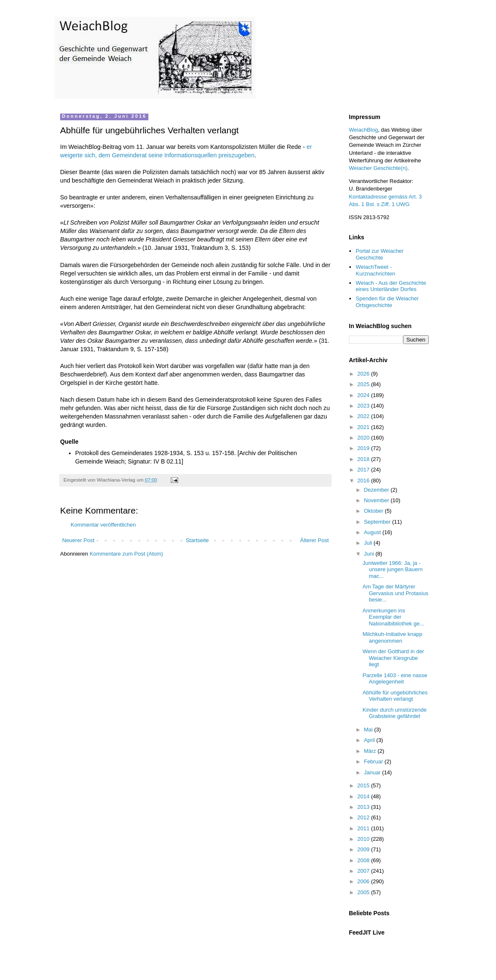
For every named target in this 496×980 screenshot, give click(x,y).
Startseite (197, 540)
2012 (364, 817)
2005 (364, 892)
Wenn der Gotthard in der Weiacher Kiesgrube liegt (393, 658)
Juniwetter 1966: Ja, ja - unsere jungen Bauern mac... (392, 569)
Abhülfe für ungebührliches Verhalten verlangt (395, 696)
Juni (370, 554)
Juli (369, 543)
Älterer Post (314, 540)
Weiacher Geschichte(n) (378, 168)
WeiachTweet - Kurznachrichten (375, 270)
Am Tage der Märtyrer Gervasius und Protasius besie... (395, 593)
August (373, 532)
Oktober (375, 511)
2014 (364, 796)
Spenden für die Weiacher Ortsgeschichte (387, 302)
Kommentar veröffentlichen (103, 525)
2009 (364, 849)
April (370, 740)
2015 (364, 785)
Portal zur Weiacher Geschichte (380, 254)
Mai (369, 730)
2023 (364, 406)
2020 (364, 438)
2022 (364, 416)
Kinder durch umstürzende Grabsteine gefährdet (394, 713)
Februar (374, 761)
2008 (364, 860)
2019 (364, 448)
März (371, 751)
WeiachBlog (363, 130)
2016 (364, 481)
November (377, 500)
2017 (364, 470)
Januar (373, 772)
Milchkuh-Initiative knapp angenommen (392, 637)
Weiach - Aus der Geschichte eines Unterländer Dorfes (391, 286)
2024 (364, 395)
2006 (364, 881)
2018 (364, 459)
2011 (364, 828)
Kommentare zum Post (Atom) (126, 554)
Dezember (377, 490)
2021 (364, 427)
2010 (364, 839)
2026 (364, 374)
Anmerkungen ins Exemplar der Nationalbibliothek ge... (393, 617)
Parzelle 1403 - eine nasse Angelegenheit (395, 679)
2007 (364, 871)
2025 (364, 384)
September (378, 522)
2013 (364, 807)
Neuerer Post (78, 540)
